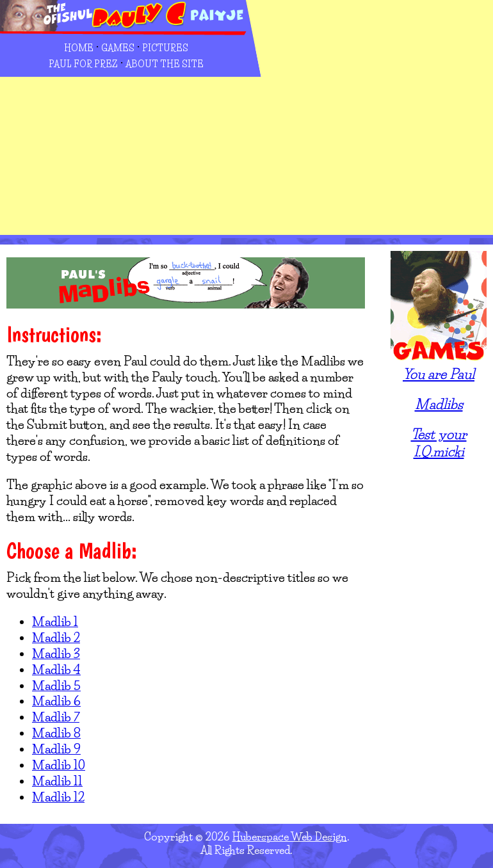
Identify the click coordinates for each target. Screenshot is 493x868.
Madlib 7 (56, 717)
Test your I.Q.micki (439, 443)
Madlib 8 (56, 733)
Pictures (165, 48)
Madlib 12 (58, 797)
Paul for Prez (83, 64)
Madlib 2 (56, 638)
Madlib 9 (56, 749)
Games (118, 48)
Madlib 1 (55, 622)
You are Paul (439, 374)
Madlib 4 (56, 670)
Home (79, 48)
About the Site (165, 64)
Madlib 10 (59, 765)
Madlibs (439, 404)
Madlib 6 (56, 701)
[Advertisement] (366, 135)
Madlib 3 (56, 654)
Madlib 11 (57, 781)
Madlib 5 (56, 686)
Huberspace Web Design (290, 837)
